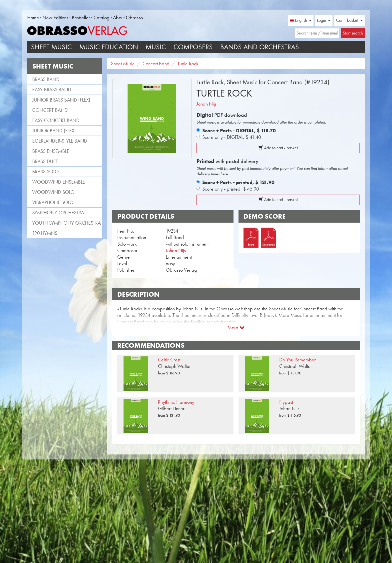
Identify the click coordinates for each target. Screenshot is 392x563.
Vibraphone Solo (53, 202)
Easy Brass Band (52, 90)
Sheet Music (51, 47)
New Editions (55, 18)
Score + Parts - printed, (238, 182)
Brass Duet (45, 161)
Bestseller (81, 18)
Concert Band (50, 110)
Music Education (109, 47)
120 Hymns (45, 233)
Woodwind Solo (53, 192)
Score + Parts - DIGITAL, (239, 131)
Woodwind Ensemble (59, 182)
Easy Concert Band (56, 120)
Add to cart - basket (278, 148)
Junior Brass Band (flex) (61, 100)
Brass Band (46, 79)
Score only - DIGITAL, (232, 137)
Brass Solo (45, 172)
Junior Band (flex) (54, 131)
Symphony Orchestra (58, 213)
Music (156, 47)
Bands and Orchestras (260, 47)
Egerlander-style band (60, 141)
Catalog (101, 18)
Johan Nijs (206, 104)
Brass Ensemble (51, 151)
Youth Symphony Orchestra (66, 223)
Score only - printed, (231, 189)
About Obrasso (128, 18)
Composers (193, 47)
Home (33, 18)
